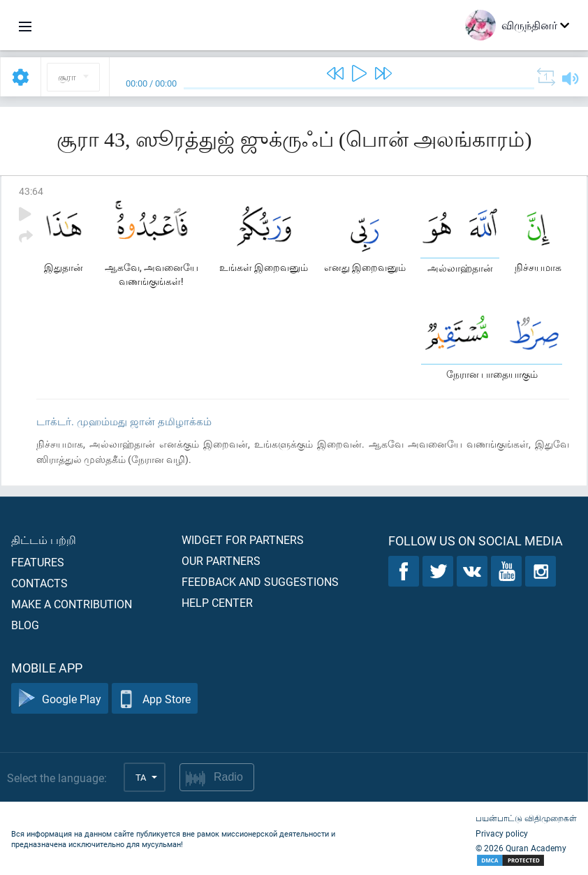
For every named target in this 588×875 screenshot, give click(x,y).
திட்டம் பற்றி (44, 539)
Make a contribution (72, 604)
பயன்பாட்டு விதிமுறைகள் (526, 818)
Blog (25, 625)
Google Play (60, 699)
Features (38, 562)
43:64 (31, 191)
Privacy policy (502, 833)
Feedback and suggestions (260, 581)
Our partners (221, 560)
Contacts (39, 583)
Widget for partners (243, 539)
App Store (155, 699)
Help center (217, 602)
